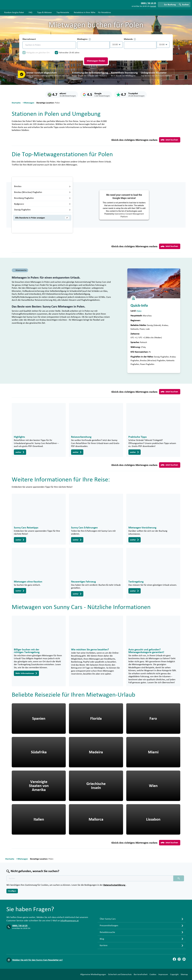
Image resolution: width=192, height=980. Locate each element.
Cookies (153, 974)
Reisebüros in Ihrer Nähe (85, 12)
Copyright (174, 974)
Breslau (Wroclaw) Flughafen (42, 192)
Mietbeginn (84, 39)
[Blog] (184, 959)
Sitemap (184, 974)
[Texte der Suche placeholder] (90, 878)
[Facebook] (174, 959)
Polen (139, 311)
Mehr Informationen (26, 673)
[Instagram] (179, 959)
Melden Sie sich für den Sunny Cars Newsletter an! (37, 960)
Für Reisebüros (104, 12)
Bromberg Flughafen (42, 198)
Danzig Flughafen (42, 210)
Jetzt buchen (169, 140)
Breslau (42, 186)
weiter (20, 452)
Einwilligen (12, 891)
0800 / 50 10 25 (20, 926)
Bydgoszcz (42, 204)
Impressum (163, 974)
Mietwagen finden (96, 61)
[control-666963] (93, 45)
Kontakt (153, 6)
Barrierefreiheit (141, 974)
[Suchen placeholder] (179, 878)
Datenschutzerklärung (115, 885)
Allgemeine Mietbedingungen (93, 974)
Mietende (130, 39)
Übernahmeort (29, 39)
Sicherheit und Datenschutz (120, 974)
